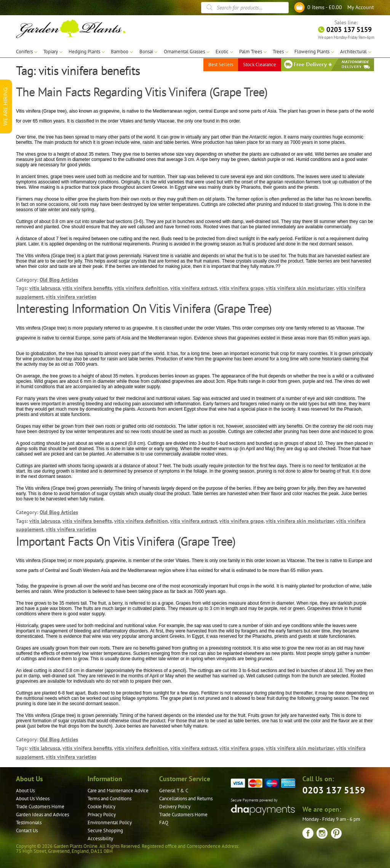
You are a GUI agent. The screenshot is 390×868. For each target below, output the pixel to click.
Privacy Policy (102, 815)
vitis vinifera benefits (87, 288)
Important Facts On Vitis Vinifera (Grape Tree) (126, 541)
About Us (25, 791)
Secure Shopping (105, 831)
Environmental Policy (110, 823)
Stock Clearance (260, 65)
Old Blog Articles (59, 280)
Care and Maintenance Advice (118, 791)
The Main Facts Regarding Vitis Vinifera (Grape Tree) (142, 92)
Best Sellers (221, 65)
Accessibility (100, 839)
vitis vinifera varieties (71, 297)
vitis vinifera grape (241, 288)
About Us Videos (33, 799)
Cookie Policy (101, 807)
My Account (361, 7)
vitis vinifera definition (141, 288)
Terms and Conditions (109, 799)
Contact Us (27, 831)
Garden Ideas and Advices (42, 815)
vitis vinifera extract (194, 288)
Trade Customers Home (40, 807)
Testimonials (29, 823)
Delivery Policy (175, 807)
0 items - (325, 7)
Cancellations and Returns (186, 799)
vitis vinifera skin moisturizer (300, 288)
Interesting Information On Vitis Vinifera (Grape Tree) (144, 308)
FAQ (164, 823)
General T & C (174, 791)
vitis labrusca (45, 288)
